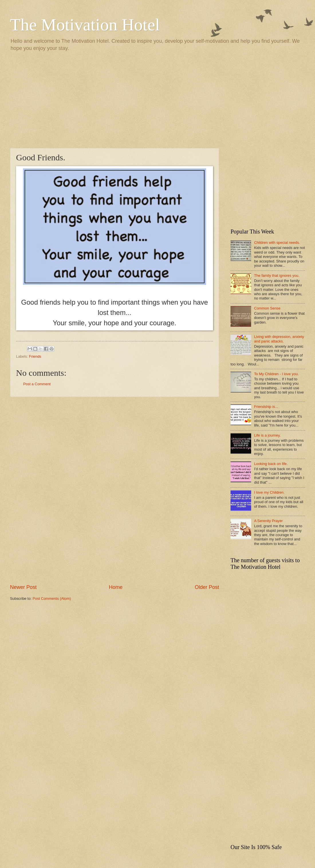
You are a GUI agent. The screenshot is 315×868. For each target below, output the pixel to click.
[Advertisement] (157, 99)
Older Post (207, 587)
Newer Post (23, 587)
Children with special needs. (277, 243)
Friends (35, 356)
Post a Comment (37, 384)
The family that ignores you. (277, 276)
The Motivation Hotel (85, 25)
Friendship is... (266, 407)
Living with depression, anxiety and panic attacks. (279, 339)
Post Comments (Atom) (52, 599)
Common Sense (267, 308)
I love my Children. (269, 492)
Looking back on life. (271, 464)
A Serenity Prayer (268, 521)
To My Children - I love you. (276, 374)
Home (116, 587)
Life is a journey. (267, 435)
